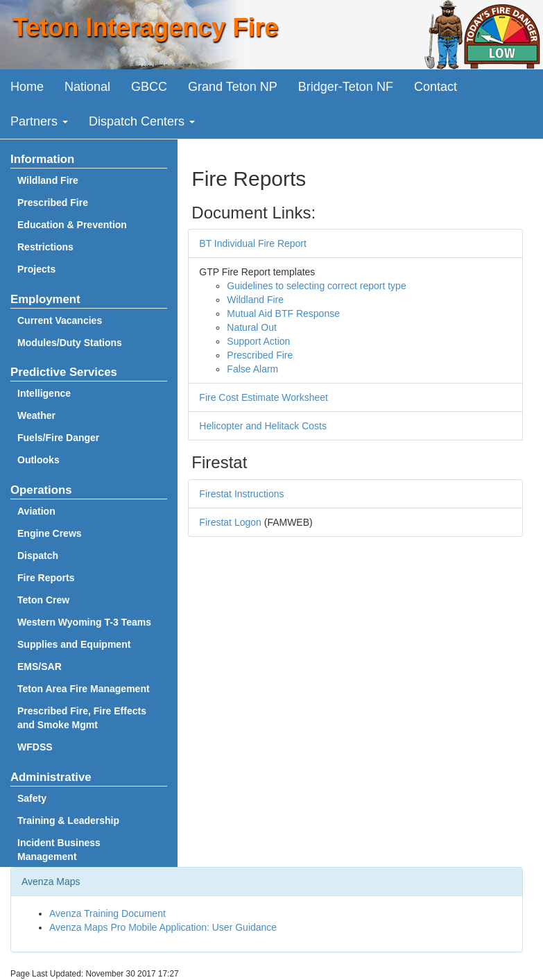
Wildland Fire (48, 180)
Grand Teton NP (233, 87)
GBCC (149, 87)
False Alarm (252, 369)
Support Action (258, 341)
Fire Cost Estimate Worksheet (264, 397)
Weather (36, 415)
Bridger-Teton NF (346, 87)
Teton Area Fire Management (84, 689)
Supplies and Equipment (74, 644)
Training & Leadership (68, 820)
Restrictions (45, 247)
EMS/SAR (40, 667)
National (87, 87)
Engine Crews (50, 533)
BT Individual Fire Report (253, 243)
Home (27, 87)
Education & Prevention (72, 225)
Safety (32, 798)
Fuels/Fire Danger (58, 438)
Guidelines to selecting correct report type (316, 286)
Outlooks (38, 460)
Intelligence (44, 393)
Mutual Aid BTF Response (283, 313)
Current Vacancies (60, 320)
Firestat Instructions (241, 494)
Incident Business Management (59, 850)
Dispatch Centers (142, 121)
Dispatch (38, 556)
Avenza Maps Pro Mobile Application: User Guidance (163, 927)
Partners (39, 121)
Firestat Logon (230, 522)
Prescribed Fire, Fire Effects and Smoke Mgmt (82, 718)
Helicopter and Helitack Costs (263, 426)
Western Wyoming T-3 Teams (84, 622)
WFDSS (35, 747)
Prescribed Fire (53, 203)
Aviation (36, 511)
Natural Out (252, 327)
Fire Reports (46, 578)
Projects (36, 269)
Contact (436, 87)
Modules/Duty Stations (70, 343)
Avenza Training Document (107, 913)
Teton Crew (43, 600)
